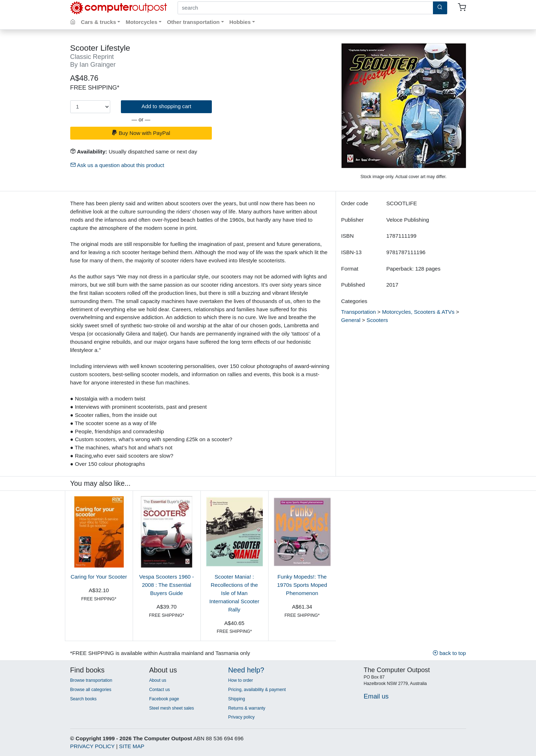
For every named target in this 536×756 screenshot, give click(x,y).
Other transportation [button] (193, 22)
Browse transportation (91, 680)
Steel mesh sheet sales (172, 708)
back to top (449, 653)
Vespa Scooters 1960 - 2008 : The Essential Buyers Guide (167, 585)
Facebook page (164, 699)
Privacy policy (241, 717)
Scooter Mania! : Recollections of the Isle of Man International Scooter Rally (234, 593)
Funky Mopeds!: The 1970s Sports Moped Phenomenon (302, 585)
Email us (376, 696)
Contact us (159, 690)
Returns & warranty (247, 708)
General (351, 320)
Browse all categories (91, 690)
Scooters (377, 320)
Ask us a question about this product (117, 165)
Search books (83, 699)
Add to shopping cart (166, 106)
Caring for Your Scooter (99, 577)
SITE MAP (132, 746)
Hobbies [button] (240, 22)
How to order (241, 680)
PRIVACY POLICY (93, 746)
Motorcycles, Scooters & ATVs (418, 312)
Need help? (246, 670)
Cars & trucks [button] (99, 22)
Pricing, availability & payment (257, 690)
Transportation (359, 312)
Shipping (237, 699)
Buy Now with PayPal (141, 133)
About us (158, 680)
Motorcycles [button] (142, 22)
